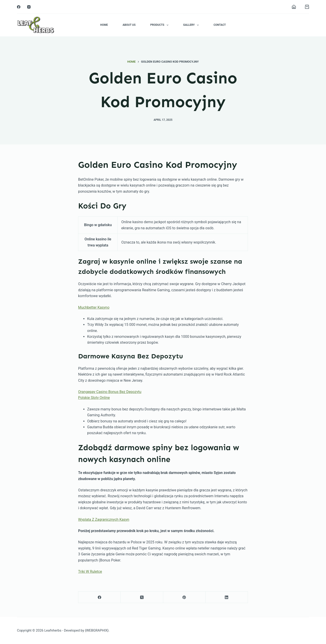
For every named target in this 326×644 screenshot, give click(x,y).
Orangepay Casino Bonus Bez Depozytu (110, 392)
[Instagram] (29, 7)
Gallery (192, 25)
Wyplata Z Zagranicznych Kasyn (104, 520)
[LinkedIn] (227, 597)
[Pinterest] (184, 597)
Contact (220, 25)
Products (160, 25)
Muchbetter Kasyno (94, 307)
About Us (129, 25)
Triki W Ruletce (90, 572)
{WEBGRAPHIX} (97, 630)
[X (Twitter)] (142, 597)
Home (104, 25)
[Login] (294, 7)
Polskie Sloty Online (94, 398)
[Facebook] (19, 7)
